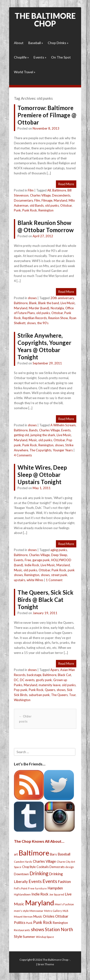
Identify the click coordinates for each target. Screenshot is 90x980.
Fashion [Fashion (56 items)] (64, 881)
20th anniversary (62, 298)
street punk (59, 575)
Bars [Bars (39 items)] (53, 854)
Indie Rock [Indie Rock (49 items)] (40, 894)
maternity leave (50, 685)
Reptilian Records (35, 318)
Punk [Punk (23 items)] (29, 923)
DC (16, 680)
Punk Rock (30, 210)
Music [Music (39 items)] (38, 916)
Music (33, 440)
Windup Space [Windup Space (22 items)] (45, 937)
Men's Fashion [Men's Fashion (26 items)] (64, 904)
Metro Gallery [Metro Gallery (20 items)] (53, 911)
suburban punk (39, 695)
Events (40, 57)
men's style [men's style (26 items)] (21, 911)
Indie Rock (32, 565)
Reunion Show (58, 318)
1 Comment (54, 580)
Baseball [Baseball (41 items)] (64, 854)
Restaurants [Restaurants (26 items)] (22, 930)
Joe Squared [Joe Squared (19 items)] (57, 894)
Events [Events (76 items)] (35, 881)
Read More (66, 184)
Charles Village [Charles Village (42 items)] (44, 861)
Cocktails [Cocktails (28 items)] (43, 867)
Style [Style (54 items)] (18, 936)
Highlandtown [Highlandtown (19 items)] (22, 894)
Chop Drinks (58, 43)
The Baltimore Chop (45, 20)
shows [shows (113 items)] (38, 929)
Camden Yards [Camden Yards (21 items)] (23, 862)
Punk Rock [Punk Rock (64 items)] (43, 922)
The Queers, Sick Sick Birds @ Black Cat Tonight (45, 600)
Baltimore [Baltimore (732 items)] (34, 853)
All (49, 190)
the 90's (43, 323)
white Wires (35, 580)
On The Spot (61, 57)
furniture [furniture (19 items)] (41, 888)
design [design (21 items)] (70, 867)
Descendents (61, 195)
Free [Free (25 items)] (31, 888)
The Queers (59, 695)
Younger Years (63, 450)
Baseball (36, 43)
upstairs (20, 580)
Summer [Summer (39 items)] (29, 937)
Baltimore (59, 190)
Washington (22, 700)
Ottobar (66, 205)
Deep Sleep (59, 555)
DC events (27, 680)
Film (31, 190)
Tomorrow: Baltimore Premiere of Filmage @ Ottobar (47, 115)
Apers (55, 670)
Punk (17, 210)
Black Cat (64, 675)
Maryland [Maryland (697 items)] (39, 903)
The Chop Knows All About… (39, 841)
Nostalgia (57, 308)
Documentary (23, 200)
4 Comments (23, 455)
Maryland (60, 200)
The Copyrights (40, 450)
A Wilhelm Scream (63, 425)
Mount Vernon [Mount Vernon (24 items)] (23, 917)
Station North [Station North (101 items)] (59, 929)
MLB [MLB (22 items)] (66, 911)
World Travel (25, 72)
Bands (33, 430)
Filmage (47, 200)
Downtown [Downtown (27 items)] (21, 874)
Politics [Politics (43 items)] (20, 922)
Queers (50, 690)
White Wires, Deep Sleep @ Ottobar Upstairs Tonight (42, 475)
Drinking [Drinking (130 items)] (39, 873)
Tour (72, 695)
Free (28, 560)
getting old (21, 435)
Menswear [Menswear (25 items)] (36, 911)
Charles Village (40, 195)
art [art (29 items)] (16, 854)
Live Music (68, 303)
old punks (52, 205)
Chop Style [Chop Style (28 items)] (29, 867)
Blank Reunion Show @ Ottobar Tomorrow (46, 226)
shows (32, 298)
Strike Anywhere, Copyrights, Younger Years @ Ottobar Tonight (44, 346)
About (19, 43)
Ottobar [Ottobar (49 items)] (62, 916)
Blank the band (49, 303)
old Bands (37, 205)
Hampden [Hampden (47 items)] (55, 888)
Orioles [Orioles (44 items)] (49, 916)
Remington (46, 210)
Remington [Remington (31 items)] (60, 923)
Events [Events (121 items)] (50, 881)
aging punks (59, 550)
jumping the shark (43, 435)
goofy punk (44, 680)
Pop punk (21, 690)
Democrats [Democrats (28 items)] (57, 867)
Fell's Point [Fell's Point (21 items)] (21, 888)
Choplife (21, 57)
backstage (34, 675)
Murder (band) (39, 308)
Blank (33, 303)
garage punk (41, 560)
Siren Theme (46, 964)
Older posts (25, 719)
